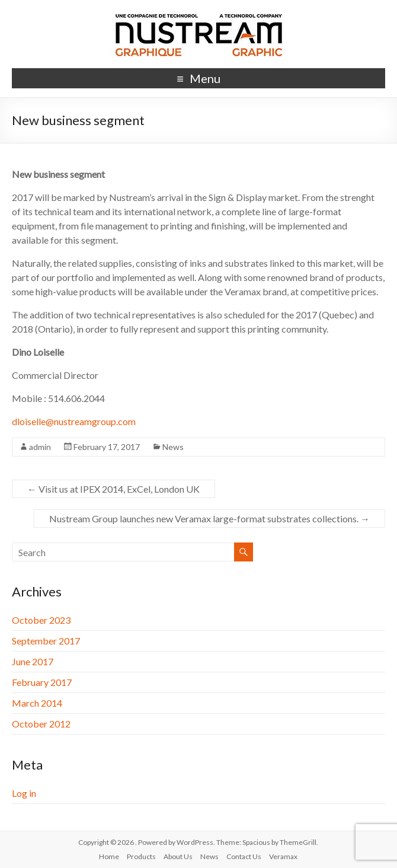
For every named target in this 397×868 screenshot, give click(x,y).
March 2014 (37, 703)
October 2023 (41, 620)
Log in (24, 793)
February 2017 (42, 682)
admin (40, 447)
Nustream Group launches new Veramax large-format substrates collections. (209, 518)
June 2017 (33, 661)
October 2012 (41, 724)
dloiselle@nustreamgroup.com (74, 421)
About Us (178, 856)
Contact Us (244, 856)
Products (141, 856)
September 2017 (46, 641)
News (173, 447)
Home (109, 856)
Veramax (283, 856)
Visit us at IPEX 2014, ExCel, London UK (113, 489)
